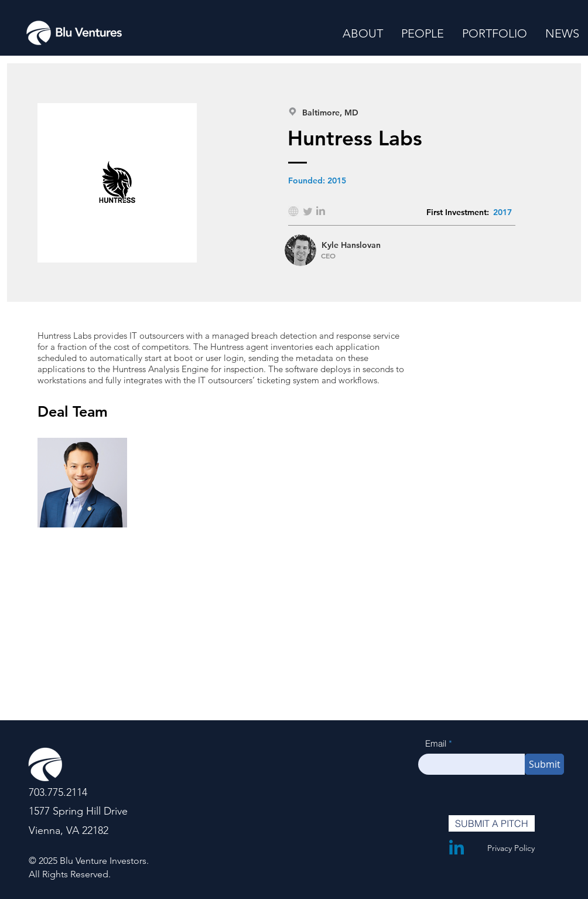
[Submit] (544, 764)
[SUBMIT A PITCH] (492, 823)
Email (436, 743)
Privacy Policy (511, 848)
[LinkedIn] (457, 847)
